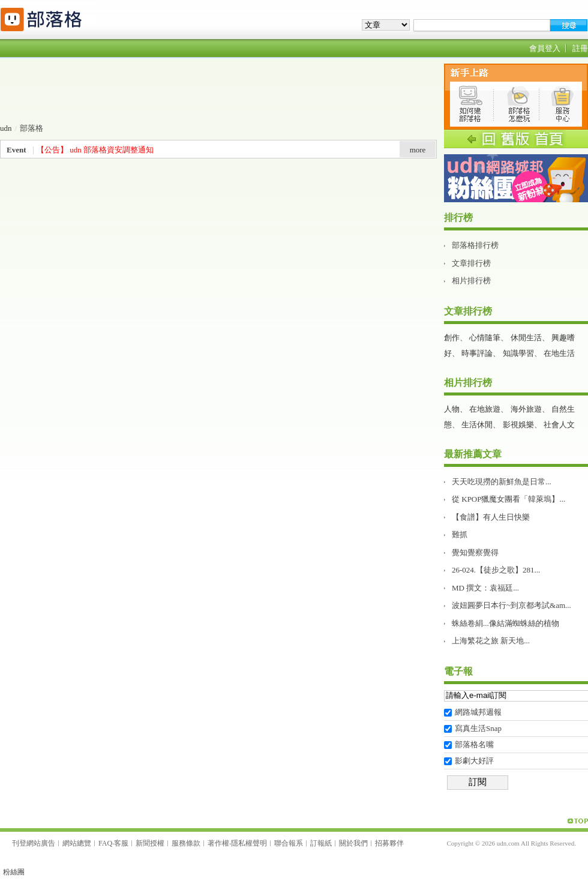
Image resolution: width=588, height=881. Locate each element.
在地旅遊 (485, 409)
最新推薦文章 (473, 454)
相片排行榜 (471, 281)
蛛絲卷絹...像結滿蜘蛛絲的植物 (505, 623)
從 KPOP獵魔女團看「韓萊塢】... (508, 499)
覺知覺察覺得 (475, 552)
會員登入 (545, 48)
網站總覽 (77, 843)
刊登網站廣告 (34, 843)
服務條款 (186, 843)
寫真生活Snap (478, 728)
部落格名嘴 (474, 744)
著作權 (218, 843)
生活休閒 (477, 425)
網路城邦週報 (478, 712)
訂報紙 (321, 843)
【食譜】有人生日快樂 (491, 517)
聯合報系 (289, 843)
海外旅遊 (526, 409)
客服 (121, 843)
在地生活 (559, 353)
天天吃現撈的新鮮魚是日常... (502, 482)
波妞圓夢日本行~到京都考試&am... (511, 605)
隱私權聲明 (249, 843)
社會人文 (559, 425)
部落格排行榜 (475, 245)
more (418, 150)
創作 (452, 338)
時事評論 (477, 353)
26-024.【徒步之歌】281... (496, 570)
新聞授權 (150, 843)
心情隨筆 (485, 338)
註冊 (580, 48)
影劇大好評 (474, 761)
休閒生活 (526, 338)
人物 (452, 409)
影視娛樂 (518, 425)
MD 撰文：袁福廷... (485, 588)
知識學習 (518, 353)
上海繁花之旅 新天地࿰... (491, 641)
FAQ (105, 843)
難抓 (460, 534)
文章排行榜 (471, 263)
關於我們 (353, 843)
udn (6, 128)
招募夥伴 (389, 843)
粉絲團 (14, 872)
